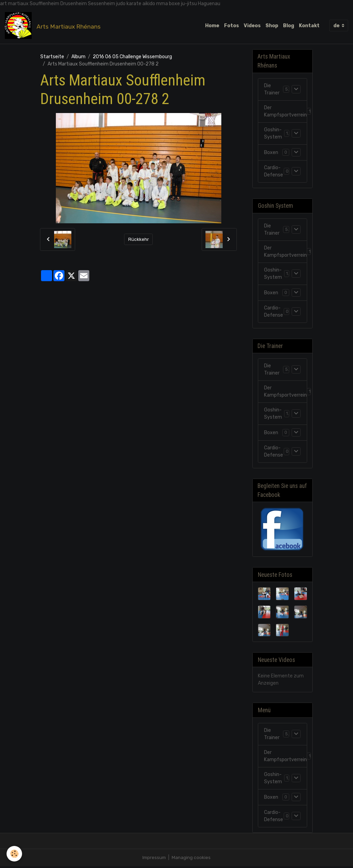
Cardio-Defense (274, 172)
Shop (272, 26)
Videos (252, 26)
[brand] (54, 26)
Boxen (271, 153)
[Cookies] (15, 854)
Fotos (231, 26)
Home (212, 26)
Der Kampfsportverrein (285, 112)
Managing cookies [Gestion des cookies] (192, 859)
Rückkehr (139, 240)
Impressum (154, 859)
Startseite (52, 57)
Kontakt (309, 26)
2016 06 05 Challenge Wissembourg (132, 57)
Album (78, 57)
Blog (289, 26)
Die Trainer (272, 90)
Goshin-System (273, 134)
